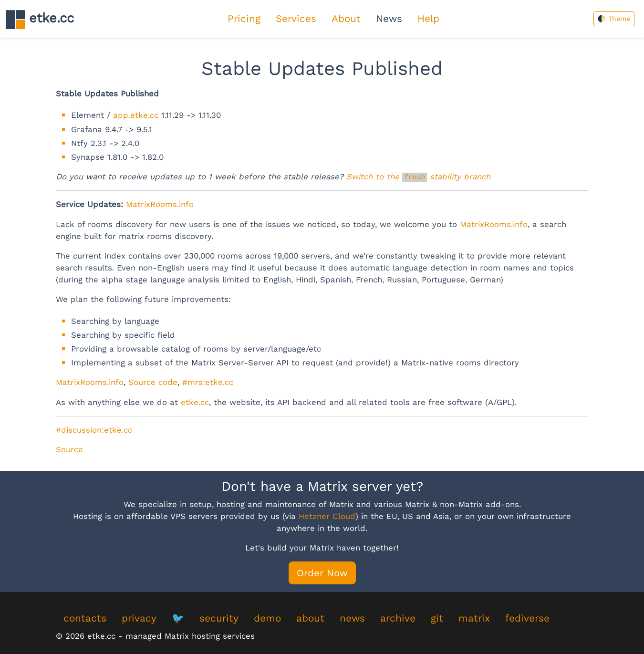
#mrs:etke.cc (208, 382)
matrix (474, 618)
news (352, 618)
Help (428, 19)
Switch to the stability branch (418, 176)
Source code (153, 382)
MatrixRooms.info (160, 204)
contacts (85, 618)
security (219, 618)
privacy (139, 618)
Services (296, 19)
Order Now (322, 573)
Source (69, 449)
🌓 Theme (614, 19)
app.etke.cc (136, 115)
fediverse (527, 618)
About (346, 19)
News (389, 19)
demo (267, 618)
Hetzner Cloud (327, 516)
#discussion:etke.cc (94, 430)
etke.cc (40, 19)
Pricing (244, 19)
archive (398, 618)
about (310, 618)
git (437, 618)
